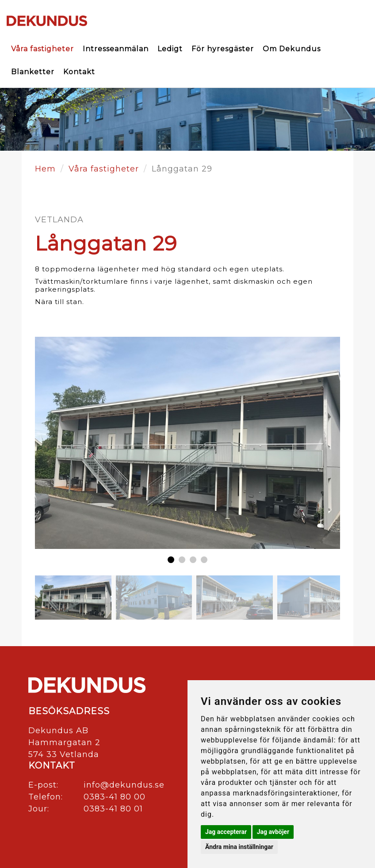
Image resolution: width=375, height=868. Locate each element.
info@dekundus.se (124, 785)
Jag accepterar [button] (226, 832)
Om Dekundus (292, 49)
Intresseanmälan (116, 49)
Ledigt (170, 49)
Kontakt (79, 72)
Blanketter (33, 72)
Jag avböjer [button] (273, 832)
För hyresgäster (223, 49)
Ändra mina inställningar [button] (239, 847)
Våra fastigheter (42, 49)
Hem (45, 169)
